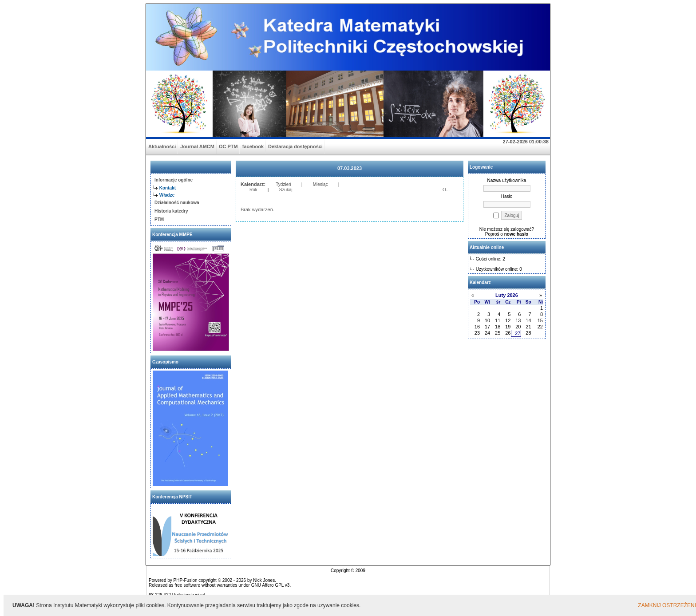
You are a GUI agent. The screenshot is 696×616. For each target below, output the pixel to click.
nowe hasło (516, 234)
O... (446, 190)
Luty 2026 (507, 295)
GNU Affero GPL (267, 585)
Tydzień (283, 184)
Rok (253, 190)
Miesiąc (320, 184)
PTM (159, 219)
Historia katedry (171, 211)
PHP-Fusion (186, 580)
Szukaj (286, 190)
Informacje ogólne (174, 180)
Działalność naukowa (177, 203)
